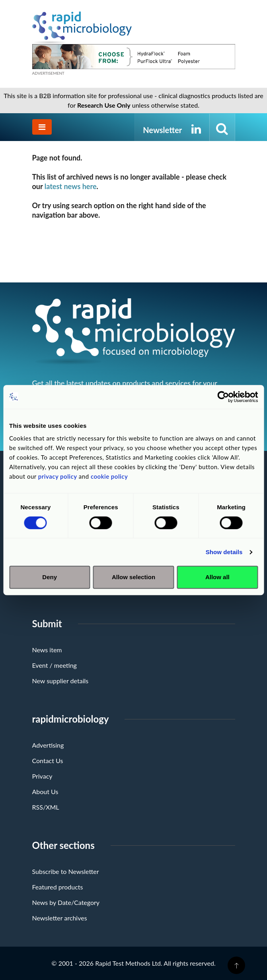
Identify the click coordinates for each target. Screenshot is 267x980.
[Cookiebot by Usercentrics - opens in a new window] (223, 397)
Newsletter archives (60, 918)
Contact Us (48, 761)
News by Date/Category (66, 902)
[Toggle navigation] (42, 127)
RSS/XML (46, 807)
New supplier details (60, 681)
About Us (45, 792)
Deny (50, 577)
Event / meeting (55, 665)
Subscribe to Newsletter (66, 871)
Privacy (42, 776)
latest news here (71, 186)
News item (47, 650)
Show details (224, 552)
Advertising (48, 745)
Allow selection (133, 577)
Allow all (217, 577)
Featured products (58, 887)
